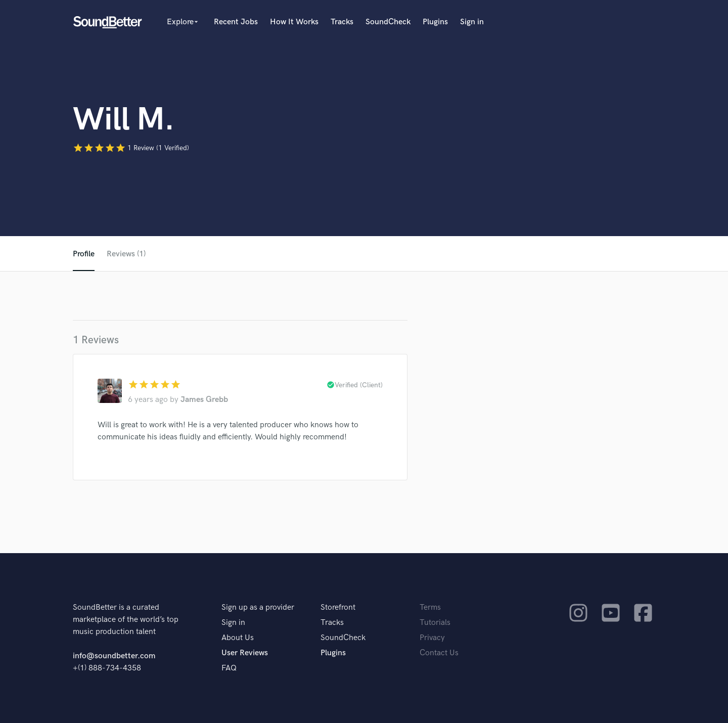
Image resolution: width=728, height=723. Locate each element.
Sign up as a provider (258, 607)
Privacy (432, 638)
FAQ (229, 668)
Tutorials (435, 623)
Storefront (338, 607)
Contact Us (439, 653)
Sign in (472, 22)
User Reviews (245, 653)
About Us (238, 638)
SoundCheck (388, 22)
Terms (430, 607)
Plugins (435, 22)
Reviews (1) (126, 254)
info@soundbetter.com (114, 656)
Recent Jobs (236, 22)
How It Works (294, 22)
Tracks (342, 22)
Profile (84, 254)
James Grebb (204, 400)
